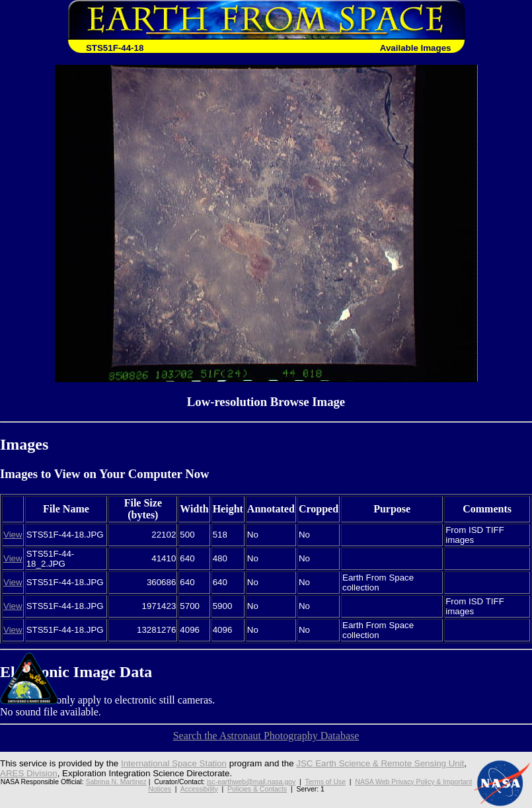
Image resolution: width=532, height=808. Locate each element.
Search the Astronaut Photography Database (266, 736)
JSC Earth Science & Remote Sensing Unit (380, 763)
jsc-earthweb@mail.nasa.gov (251, 782)
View (13, 535)
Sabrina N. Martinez (116, 782)
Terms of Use (325, 782)
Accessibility (199, 789)
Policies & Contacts (257, 789)
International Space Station (174, 763)
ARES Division (29, 773)
